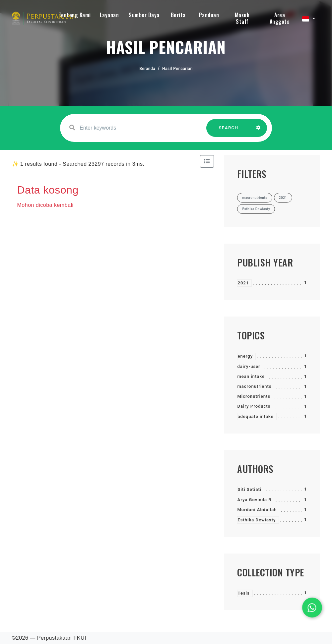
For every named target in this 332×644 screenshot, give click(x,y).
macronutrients (254, 386)
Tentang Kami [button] (75, 15)
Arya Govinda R (254, 500)
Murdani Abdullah (257, 510)
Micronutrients (254, 396)
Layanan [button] (109, 15)
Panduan (209, 15)
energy (245, 356)
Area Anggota (280, 18)
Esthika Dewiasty (257, 520)
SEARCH (229, 131)
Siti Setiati (249, 489)
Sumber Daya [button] (144, 15)
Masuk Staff (242, 18)
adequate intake (255, 416)
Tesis (243, 593)
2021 (243, 283)
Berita (178, 15)
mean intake (251, 376)
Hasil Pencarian (177, 69)
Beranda (147, 69)
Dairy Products (254, 406)
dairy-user (249, 366)
